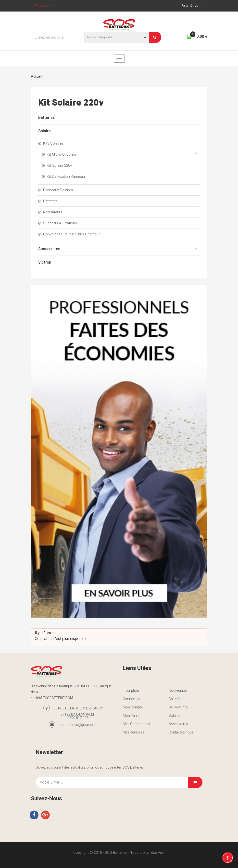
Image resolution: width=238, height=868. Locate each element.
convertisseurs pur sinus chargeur (71, 234)
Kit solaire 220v (59, 165)
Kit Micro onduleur (62, 154)
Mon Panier (132, 716)
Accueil (37, 76)
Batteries (46, 118)
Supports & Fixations (60, 223)
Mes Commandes (136, 724)
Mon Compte (133, 707)
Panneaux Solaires (58, 190)
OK (195, 782)
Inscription (131, 691)
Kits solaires (53, 143)
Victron (45, 262)
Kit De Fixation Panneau (66, 176)
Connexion (131, 699)
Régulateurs (53, 212)
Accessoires (49, 249)
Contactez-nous (181, 732)
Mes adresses (134, 732)
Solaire (44, 131)
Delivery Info (178, 707)
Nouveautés (178, 691)
